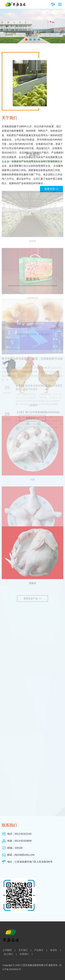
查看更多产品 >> (32, 356)
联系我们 (24, 954)
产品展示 (39, 950)
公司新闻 (7, 950)
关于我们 (23, 950)
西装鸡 (32, 341)
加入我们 (8, 954)
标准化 (54, 950)
